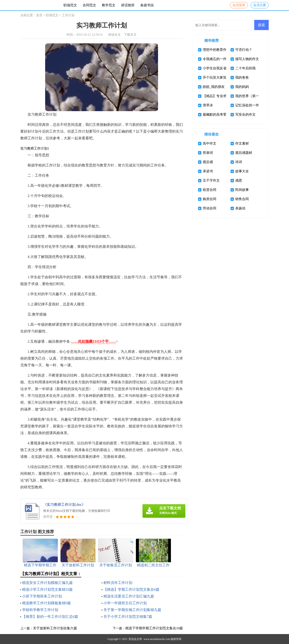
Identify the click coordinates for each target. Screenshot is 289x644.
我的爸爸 (242, 77)
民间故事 (242, 190)
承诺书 (208, 171)
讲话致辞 (128, 5)
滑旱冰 (208, 105)
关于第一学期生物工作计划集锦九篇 (132, 610)
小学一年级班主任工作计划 (125, 603)
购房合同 (210, 199)
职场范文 (70, 5)
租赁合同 (210, 190)
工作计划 (68, 15)
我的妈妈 (242, 87)
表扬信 (240, 208)
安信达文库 (135, 639)
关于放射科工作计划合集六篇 (55, 628)
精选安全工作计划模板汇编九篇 (47, 583)
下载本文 (130, 35)
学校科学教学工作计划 (40, 610)
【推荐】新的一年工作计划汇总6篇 (50, 617)
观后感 (208, 162)
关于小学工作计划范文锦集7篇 (128, 617)
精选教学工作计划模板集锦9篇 (47, 603)
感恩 (239, 180)
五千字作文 (211, 180)
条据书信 (147, 5)
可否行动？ (244, 50)
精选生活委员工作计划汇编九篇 (129, 596)
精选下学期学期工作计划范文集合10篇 (154, 628)
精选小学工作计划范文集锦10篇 (47, 589)
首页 (39, 15)
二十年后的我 (245, 68)
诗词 (239, 162)
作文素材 (242, 143)
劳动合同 (210, 208)
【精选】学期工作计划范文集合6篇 (131, 589)
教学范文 (109, 5)
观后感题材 (244, 153)
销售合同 (242, 199)
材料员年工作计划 (118, 583)
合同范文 (89, 5)
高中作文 (210, 143)
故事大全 (242, 171)
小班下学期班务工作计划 (42, 596)
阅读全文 (114, 35)
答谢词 (208, 153)
